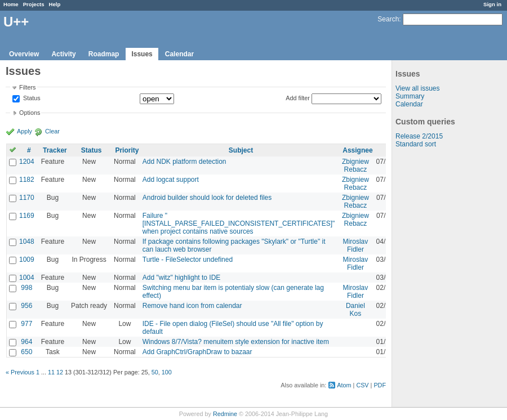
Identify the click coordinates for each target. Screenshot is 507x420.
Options (30, 113)
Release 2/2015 (419, 136)
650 (26, 352)
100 (167, 372)
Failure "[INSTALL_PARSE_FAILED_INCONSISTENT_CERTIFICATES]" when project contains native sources (239, 224)
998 (26, 288)
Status (31, 99)
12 (60, 372)
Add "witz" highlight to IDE (182, 278)
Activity (63, 54)
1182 (27, 180)
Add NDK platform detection (184, 162)
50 (155, 372)
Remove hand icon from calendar (192, 306)
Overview (24, 54)
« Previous (20, 372)
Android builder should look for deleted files (207, 198)
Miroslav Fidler (356, 245)
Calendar (179, 54)
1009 (27, 260)
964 (26, 342)
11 (51, 372)
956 (26, 306)
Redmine (225, 414)
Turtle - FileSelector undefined (188, 260)
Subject (241, 150)
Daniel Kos (355, 310)
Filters (27, 87)
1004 (27, 278)
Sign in (492, 4)
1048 (27, 242)
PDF (380, 385)
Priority (127, 150)
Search (388, 19)
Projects (34, 4)
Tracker (55, 150)
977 (26, 324)
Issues (142, 54)
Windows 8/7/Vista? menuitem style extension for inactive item (236, 342)
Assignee (357, 150)
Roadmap (104, 54)
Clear (52, 131)
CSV (362, 385)
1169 (27, 216)
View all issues (417, 88)
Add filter (298, 98)
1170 (27, 198)
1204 (27, 162)
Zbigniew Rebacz (355, 166)
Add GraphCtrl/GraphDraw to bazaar (197, 352)
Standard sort (416, 144)
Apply (25, 131)
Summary (410, 96)
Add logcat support (171, 180)
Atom (344, 385)
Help (55, 4)
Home (11, 4)
